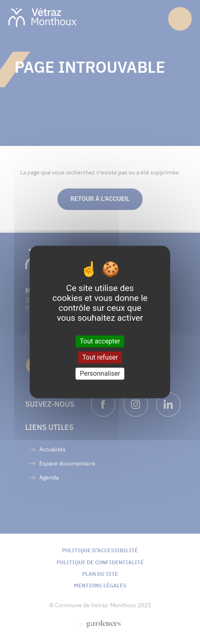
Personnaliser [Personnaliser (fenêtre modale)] (100, 373)
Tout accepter (100, 341)
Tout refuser (100, 357)
